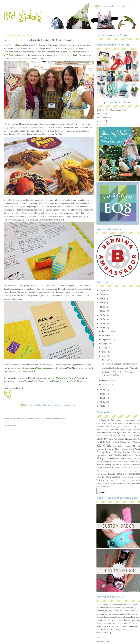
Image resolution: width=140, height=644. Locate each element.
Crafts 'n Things (112, 426)
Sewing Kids (110, 464)
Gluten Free (113, 439)
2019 (102, 307)
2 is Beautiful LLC (106, 420)
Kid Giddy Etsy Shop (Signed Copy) (112, 110)
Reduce (100, 462)
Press (110, 455)
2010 (102, 402)
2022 (102, 294)
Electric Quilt (116, 433)
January (106, 384)
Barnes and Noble (104, 117)
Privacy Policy (103, 642)
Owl (132, 449)
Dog (135, 427)
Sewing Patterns (124, 464)
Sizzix (125, 468)
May (104, 352)
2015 (102, 323)
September (107, 339)
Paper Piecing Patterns (120, 452)
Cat (104, 423)
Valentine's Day (124, 483)
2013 (102, 390)
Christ (121, 423)
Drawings (116, 430)
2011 (102, 398)
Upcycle (115, 483)
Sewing (101, 464)
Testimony (126, 471)
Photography (102, 455)
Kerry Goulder (134, 442)
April (105, 356)
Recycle (137, 459)
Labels (121, 446)
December (107, 331)
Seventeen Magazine (124, 462)
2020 (102, 303)
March (105, 360)
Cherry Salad (113, 423)
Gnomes (121, 439)
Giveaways (102, 439)
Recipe (131, 459)
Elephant (127, 433)
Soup (136, 468)
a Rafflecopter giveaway (10, 425)
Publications (129, 455)
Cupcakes (124, 427)
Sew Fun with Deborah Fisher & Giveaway (120, 364)
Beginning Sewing (122, 420)
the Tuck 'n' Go (105, 486)
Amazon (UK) (102, 121)
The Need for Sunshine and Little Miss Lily (120, 368)
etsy (98, 486)
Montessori (101, 449)
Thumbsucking (114, 477)
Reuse (114, 462)
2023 (102, 290)
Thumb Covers (125, 474)
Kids (116, 446)
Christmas (129, 423)
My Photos (116, 449)
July (104, 348)
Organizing (126, 449)
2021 (102, 299)
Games (108, 436)
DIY (130, 426)
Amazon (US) (102, 114)
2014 (102, 328)
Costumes (101, 427)
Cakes (99, 423)
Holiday (129, 439)
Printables (118, 455)
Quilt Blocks (110, 458)
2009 (102, 406)
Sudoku (118, 471)
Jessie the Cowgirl (114, 442)
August (105, 344)
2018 (102, 311)
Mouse (109, 449)
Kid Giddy (105, 446)
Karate (124, 442)
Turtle (138, 477)
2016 (102, 319)
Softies (131, 468)
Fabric (133, 433)
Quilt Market (122, 459)
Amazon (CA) (102, 125)
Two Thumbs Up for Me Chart (121, 480)
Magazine (129, 446)
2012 (102, 394)
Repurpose (107, 462)
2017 (102, 315)
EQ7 (130, 430)
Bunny (133, 420)
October (106, 335)
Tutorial (101, 480)
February (106, 380)
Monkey (137, 446)
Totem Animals (129, 477)
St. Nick (112, 471)
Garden (115, 436)
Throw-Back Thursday (106, 474)
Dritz (124, 430)
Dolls (108, 430)
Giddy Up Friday (130, 436)
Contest (137, 423)
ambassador (135, 483)
